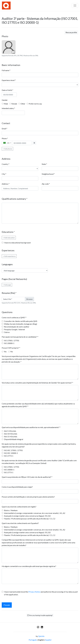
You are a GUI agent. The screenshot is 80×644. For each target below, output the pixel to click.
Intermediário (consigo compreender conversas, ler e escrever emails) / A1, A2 (35, 513)
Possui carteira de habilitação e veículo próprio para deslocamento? (28, 497)
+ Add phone (7, 149)
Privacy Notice (34, 592)
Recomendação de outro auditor (17, 327)
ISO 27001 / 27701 (12, 340)
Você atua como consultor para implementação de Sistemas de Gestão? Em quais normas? (37, 383)
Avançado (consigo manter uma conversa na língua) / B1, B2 (27, 516)
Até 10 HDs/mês (11, 434)
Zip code (46, 184)
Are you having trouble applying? (40, 615)
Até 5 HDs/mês (10, 431)
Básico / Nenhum (11, 510)
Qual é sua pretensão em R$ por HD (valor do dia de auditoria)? (27, 477)
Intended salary (8, 108)
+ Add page (7, 285)
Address (6, 184)
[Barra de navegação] (75, 6)
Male (6, 104)
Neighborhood (48, 174)
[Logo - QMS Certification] (6, 6)
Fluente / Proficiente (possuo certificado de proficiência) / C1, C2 (30, 519)
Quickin (41, 636)
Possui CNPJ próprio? (11, 348)
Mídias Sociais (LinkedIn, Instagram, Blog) (21, 324)
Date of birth (7, 90)
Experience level (9, 80)
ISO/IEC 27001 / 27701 (13, 450)
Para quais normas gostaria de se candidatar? (20, 337)
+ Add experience (9, 256)
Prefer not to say (35, 104)
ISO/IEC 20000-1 (11, 453)
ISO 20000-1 (9, 343)
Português (33, 640)
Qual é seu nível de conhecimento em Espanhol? (20, 523)
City (4, 174)
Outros (7, 332)
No (12, 351)
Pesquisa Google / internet (14, 329)
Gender (5, 100)
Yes (5, 351)
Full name (6, 70)
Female (14, 104)
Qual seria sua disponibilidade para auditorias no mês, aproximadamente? (31, 427)
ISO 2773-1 (9, 456)
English (41, 640)
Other (23, 104)
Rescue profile (71, 32)
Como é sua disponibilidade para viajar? (17, 487)
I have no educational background (17, 243)
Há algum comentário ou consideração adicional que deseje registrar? (29, 566)
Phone (5, 138)
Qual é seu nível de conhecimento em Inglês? (19, 507)
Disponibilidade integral (14, 439)
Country (6, 164)
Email (4, 129)
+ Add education (9, 238)
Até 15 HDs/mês (11, 436)
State (44, 164)
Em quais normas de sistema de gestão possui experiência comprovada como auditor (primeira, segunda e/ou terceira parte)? (39, 445)
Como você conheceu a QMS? (14, 317)
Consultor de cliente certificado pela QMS (21, 321)
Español (48, 640)
